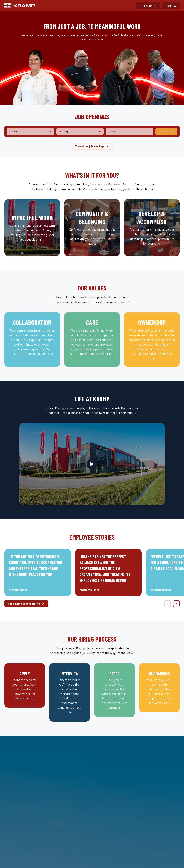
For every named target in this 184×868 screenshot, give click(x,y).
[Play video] (92, 464)
